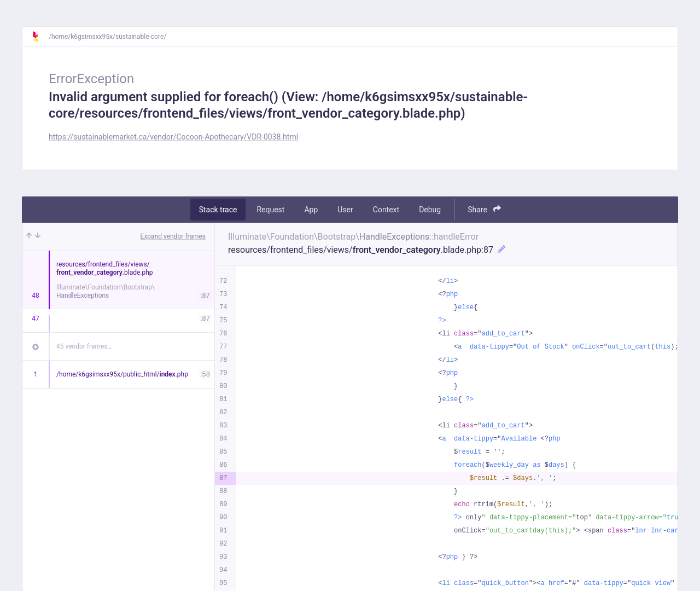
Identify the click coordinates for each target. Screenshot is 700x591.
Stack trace (218, 210)
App (311, 210)
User (345, 210)
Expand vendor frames (173, 236)
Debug (430, 210)
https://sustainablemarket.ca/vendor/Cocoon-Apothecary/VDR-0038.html (173, 137)
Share (484, 209)
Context (386, 210)
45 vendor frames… (84, 346)
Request (270, 210)
